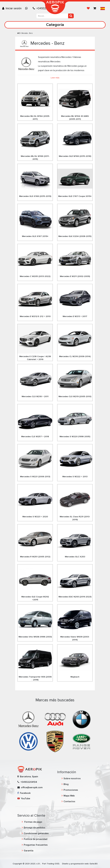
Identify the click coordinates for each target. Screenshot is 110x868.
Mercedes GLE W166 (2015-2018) (75, 156)
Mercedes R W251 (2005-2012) (35, 557)
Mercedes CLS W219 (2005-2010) (75, 396)
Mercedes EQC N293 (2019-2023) (75, 597)
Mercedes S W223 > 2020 (35, 517)
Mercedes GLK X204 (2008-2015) (75, 236)
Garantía (29, 851)
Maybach (75, 677)
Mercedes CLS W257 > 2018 (35, 437)
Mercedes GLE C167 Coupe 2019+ (75, 196)
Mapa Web (69, 796)
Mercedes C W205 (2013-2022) (35, 276)
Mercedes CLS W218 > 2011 (35, 396)
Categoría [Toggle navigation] (55, 25)
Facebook (24, 793)
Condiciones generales (36, 833)
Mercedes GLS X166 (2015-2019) (35, 196)
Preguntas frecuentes (36, 845)
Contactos (69, 801)
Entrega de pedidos (35, 828)
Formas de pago (33, 822)
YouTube (24, 799)
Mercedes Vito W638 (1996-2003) (35, 637)
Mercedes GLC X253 (75, 557)
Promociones (71, 790)
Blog (66, 784)
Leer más (55, 78)
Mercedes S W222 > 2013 (75, 477)
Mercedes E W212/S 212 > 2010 (35, 316)
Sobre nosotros (72, 778)
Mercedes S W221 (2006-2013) (35, 477)
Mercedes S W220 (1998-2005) (75, 437)
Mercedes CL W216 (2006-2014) (75, 356)
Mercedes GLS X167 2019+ (35, 236)
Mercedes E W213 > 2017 (75, 316)
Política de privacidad (36, 839)
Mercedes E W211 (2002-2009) (75, 276)
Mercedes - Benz (27, 33)
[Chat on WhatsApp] (27, 8)
